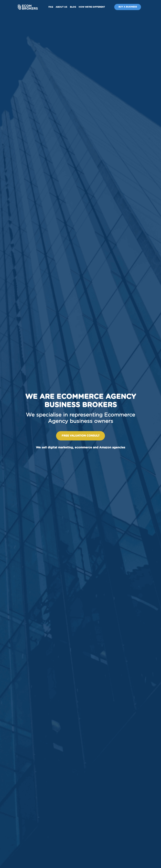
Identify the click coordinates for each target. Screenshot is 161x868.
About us (61, 7)
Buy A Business (128, 7)
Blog (73, 7)
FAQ (51, 7)
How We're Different (92, 7)
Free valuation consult (81, 436)
